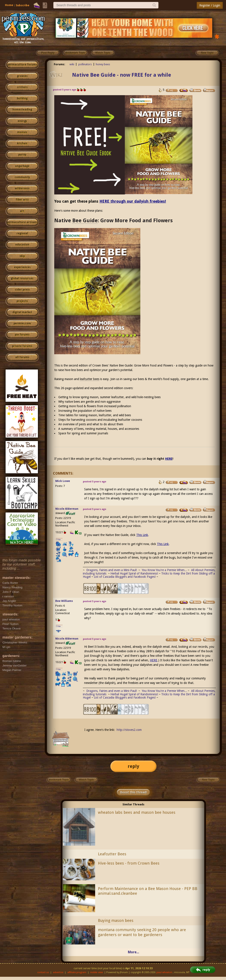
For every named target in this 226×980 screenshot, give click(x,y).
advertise (58, 972)
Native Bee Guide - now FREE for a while (122, 75)
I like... (59, 540)
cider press (22, 290)
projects (22, 301)
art (22, 211)
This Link (142, 535)
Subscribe (22, 5)
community (22, 177)
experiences (22, 267)
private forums (22, 346)
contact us (43, 972)
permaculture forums (22, 65)
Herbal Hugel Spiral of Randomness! (134, 573)
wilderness (22, 188)
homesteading (22, 110)
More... (133, 952)
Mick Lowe (63, 481)
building (22, 98)
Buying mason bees (116, 920)
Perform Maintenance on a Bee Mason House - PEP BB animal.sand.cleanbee (148, 891)
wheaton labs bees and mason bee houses (137, 812)
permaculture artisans (22, 222)
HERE (169, 459)
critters (22, 87)
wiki (72, 64)
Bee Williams (64, 601)
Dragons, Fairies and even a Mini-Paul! (112, 570)
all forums (22, 357)
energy (22, 121)
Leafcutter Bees (112, 854)
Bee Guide (85, 221)
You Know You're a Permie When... (164, 570)
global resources (22, 278)
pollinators (85, 64)
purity (22, 155)
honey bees (103, 64)
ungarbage (22, 166)
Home (9, 5)
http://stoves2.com (129, 730)
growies (22, 76)
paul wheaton (164, 972)
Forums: (60, 64)
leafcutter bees (90, 379)
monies (22, 132)
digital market (22, 312)
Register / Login (210, 5)
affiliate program (77, 972)
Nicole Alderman (67, 509)
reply (133, 766)
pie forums (22, 335)
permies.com (22, 323)
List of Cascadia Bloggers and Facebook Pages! (125, 577)
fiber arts (22, 200)
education (22, 245)
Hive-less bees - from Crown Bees (129, 863)
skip (22, 256)
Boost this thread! (133, 792)
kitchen (22, 143)
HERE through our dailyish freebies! (133, 201)
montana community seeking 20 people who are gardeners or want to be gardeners (142, 932)
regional (22, 233)
